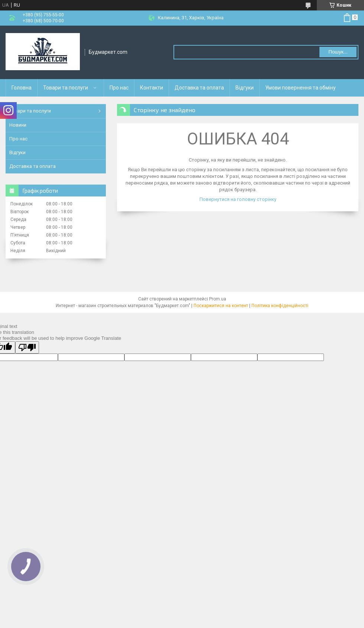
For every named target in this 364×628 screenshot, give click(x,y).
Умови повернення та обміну (300, 88)
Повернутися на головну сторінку (238, 199)
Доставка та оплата (199, 88)
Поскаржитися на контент (221, 306)
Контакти (152, 88)
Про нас (119, 88)
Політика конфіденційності (280, 306)
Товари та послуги (66, 88)
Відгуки (245, 88)
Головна (22, 88)
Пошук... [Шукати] (338, 52)
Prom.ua (218, 299)
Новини (18, 125)
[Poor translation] (27, 347)
